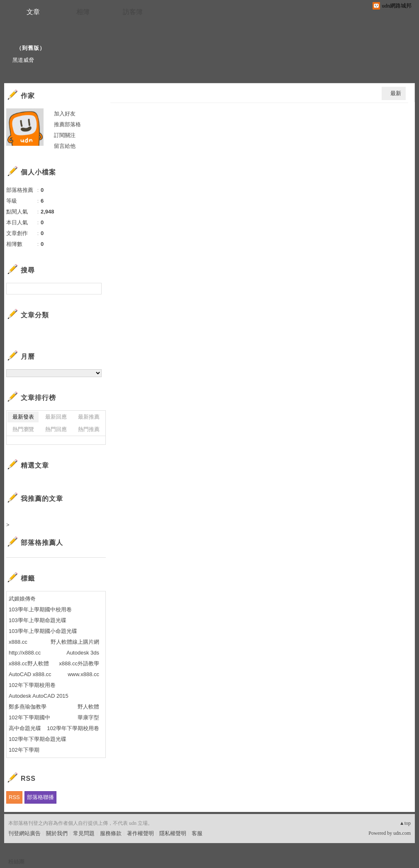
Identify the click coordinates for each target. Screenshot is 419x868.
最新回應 (56, 417)
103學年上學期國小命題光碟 (43, 631)
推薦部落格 (67, 124)
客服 (197, 833)
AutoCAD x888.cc (30, 674)
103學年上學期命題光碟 (38, 620)
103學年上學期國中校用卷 (40, 609)
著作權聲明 (140, 833)
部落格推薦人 (42, 543)
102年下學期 (24, 750)
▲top (405, 823)
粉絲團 (16, 862)
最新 (396, 93)
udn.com (402, 833)
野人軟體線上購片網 (75, 642)
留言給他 (65, 146)
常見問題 (84, 833)
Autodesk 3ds (83, 653)
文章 (33, 12)
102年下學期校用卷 (32, 685)
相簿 (83, 12)
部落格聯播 (40, 797)
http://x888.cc (25, 653)
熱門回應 (56, 429)
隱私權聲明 (173, 833)
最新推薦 (89, 417)
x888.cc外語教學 (79, 663)
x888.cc (19, 642)
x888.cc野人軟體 (29, 663)
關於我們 (57, 833)
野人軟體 (88, 707)
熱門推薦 (89, 429)
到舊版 (31, 48)
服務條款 (111, 833)
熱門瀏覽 (23, 429)
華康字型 (88, 717)
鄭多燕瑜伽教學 (28, 707)
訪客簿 (133, 12)
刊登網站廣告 (24, 833)
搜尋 (94, 289)
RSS (14, 797)
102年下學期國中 (29, 717)
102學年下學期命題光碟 (38, 739)
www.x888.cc (83, 674)
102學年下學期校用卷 (73, 728)
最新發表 (23, 417)
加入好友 (65, 114)
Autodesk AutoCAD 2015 (39, 696)
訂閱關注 (65, 135)
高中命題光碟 (25, 728)
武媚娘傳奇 (22, 599)
